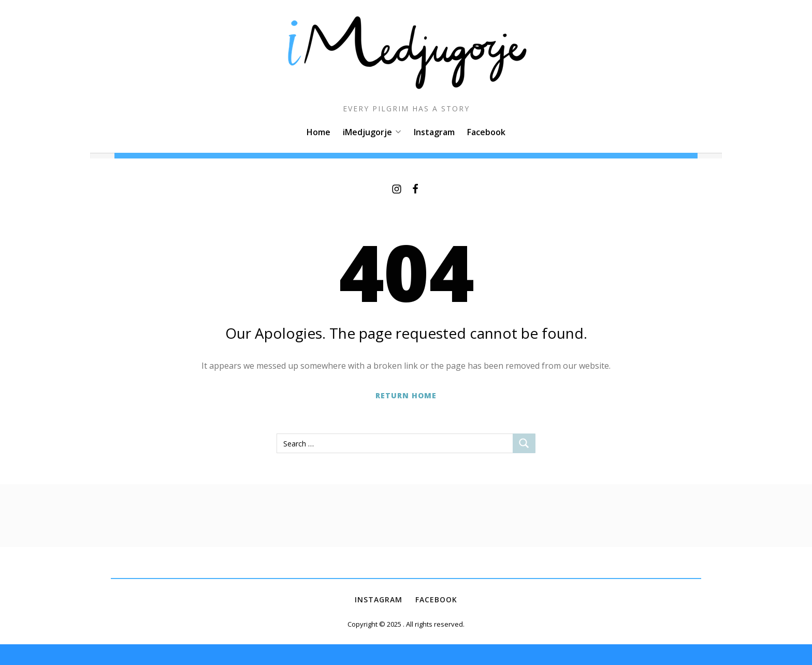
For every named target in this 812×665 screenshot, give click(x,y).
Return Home (406, 395)
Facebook (486, 132)
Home (318, 132)
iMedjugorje (372, 132)
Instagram (434, 132)
